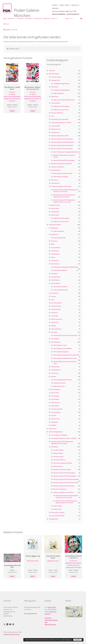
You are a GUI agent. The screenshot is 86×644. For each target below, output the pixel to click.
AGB (46, 622)
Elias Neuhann (55, 264)
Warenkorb (55, 8)
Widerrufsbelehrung (50, 624)
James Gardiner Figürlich (61, 287)
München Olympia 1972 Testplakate (62, 164)
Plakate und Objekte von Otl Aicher (61, 186)
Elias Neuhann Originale (60, 270)
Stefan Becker (55, 212)
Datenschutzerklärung (51, 620)
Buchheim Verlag (58, 457)
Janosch (54, 296)
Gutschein (52, 70)
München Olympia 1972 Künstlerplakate (63, 142)
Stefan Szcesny (56, 402)
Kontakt (55, 5)
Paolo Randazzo (56, 170)
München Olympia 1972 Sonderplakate (62, 145)
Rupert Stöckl (55, 208)
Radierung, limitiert (59, 386)
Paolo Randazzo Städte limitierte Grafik (65, 358)
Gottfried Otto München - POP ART (61, 123)
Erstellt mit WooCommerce (12, 634)
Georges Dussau (56, 277)
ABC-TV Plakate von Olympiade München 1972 (67, 152)
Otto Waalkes (55, 339)
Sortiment (11, 18)
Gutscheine (28, 18)
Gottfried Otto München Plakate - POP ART (64, 438)
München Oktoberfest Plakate (62, 470)
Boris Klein (54, 241)
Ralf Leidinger (55, 396)
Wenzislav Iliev (55, 419)
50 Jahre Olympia (56, 77)
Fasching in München (57, 113)
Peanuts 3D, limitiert (59, 383)
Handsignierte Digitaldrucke (62, 84)
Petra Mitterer (55, 183)
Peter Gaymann (56, 389)
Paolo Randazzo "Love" (60, 345)
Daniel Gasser (55, 251)
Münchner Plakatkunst (58, 167)
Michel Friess (55, 322)
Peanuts (54, 376)
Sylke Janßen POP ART (58, 516)
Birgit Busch (55, 87)
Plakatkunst (55, 447)
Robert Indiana (58, 506)
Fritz (53, 116)
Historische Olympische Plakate (63, 463)
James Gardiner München (61, 290)
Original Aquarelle (59, 93)
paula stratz (53, 429)
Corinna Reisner (56, 103)
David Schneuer (56, 254)
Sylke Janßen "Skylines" (58, 512)
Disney (53, 257)
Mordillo (54, 326)
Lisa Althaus (55, 316)
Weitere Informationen (67, 640)
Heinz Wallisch (55, 280)
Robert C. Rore (55, 205)
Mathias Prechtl (56, 129)
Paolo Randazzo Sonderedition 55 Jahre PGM (66, 355)
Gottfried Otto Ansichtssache (60, 119)
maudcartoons (55, 132)
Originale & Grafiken (55, 225)
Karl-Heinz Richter (57, 303)
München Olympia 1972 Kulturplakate (62, 139)
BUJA (53, 244)
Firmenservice (37, 18)
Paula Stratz (55, 180)
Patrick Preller (55, 367)
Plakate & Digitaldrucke (56, 432)
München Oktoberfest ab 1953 (60, 136)
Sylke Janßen (55, 215)
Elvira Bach (54, 274)
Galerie (54, 18)
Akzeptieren (78, 640)
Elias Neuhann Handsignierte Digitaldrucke (66, 267)
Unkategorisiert (54, 519)
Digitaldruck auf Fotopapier (61, 106)
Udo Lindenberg (56, 412)
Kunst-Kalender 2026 (59, 238)
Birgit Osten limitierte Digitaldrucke (64, 100)
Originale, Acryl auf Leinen (61, 110)
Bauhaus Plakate (58, 453)
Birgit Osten (55, 97)
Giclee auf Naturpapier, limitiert (63, 380)
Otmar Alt (54, 332)
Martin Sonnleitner (57, 319)
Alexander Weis (56, 80)
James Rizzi (55, 293)
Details (12, 111)
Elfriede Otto (55, 261)
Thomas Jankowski (57, 409)
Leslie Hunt (55, 313)
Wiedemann (55, 422)
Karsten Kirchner (56, 306)
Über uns (6, 24)
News (5, 18)
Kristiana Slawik (56, 309)
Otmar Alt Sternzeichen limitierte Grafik (65, 335)
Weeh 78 (54, 415)
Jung (53, 300)
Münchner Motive (54, 74)
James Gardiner (56, 126)
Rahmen (21, 18)
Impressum (48, 618)
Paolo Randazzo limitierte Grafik (63, 173)
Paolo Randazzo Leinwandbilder (63, 348)
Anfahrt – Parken (64, 5)
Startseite (8, 30)
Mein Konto (75, 5)
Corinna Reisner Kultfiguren (59, 435)
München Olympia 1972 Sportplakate (62, 149)
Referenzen (47, 18)
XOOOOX (54, 425)
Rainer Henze (55, 393)
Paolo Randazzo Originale (61, 177)
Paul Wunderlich (56, 370)
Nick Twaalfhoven (56, 329)
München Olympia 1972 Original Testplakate (66, 479)
